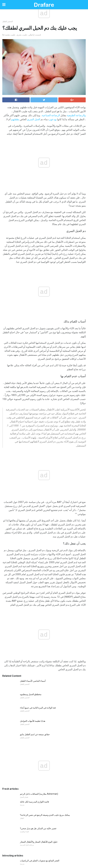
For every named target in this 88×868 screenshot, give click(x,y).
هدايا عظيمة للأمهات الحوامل (33, 568)
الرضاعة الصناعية (51, 115)
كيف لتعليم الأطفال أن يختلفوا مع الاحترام (38, 748)
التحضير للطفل (8, 21)
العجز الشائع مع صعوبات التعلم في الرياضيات (40, 708)
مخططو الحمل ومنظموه (31, 542)
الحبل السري (34, 119)
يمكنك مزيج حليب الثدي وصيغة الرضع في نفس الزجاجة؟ (45, 662)
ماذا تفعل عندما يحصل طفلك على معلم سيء (40, 761)
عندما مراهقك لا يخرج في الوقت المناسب (38, 735)
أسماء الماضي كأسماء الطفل (33, 528)
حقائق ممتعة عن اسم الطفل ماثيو (35, 582)
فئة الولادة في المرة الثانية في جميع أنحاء (38, 555)
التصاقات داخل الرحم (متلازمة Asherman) (39, 641)
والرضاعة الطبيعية (76, 115)
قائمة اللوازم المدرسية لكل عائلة (34, 649)
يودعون (53, 119)
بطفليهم (15, 119)
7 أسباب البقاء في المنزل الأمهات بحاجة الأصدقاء (41, 721)
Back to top (44, 854)
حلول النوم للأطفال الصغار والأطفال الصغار (39, 689)
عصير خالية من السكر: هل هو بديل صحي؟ (38, 676)
